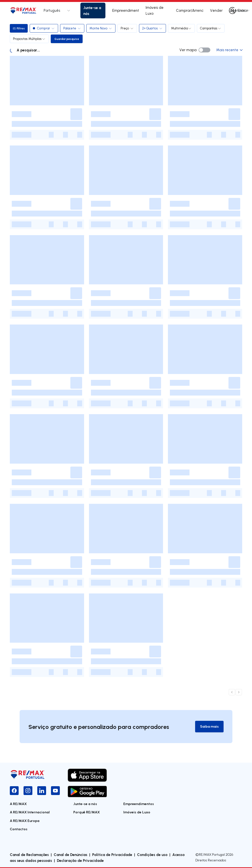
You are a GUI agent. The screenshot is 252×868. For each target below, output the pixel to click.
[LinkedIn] (42, 791)
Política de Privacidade (112, 855)
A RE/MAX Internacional (30, 813)
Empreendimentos (126, 10)
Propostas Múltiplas (29, 39)
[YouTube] (55, 791)
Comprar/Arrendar (190, 10)
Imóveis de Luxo (155, 10)
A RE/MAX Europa (25, 821)
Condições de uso (152, 855)
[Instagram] (28, 791)
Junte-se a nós (92, 11)
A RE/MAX (18, 804)
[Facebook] (14, 791)
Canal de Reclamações (29, 855)
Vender (216, 10)
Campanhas (212, 28)
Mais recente (229, 50)
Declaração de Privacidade (80, 861)
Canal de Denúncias (70, 855)
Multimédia (182, 28)
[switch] (204, 50)
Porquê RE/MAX (87, 813)
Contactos (19, 829)
